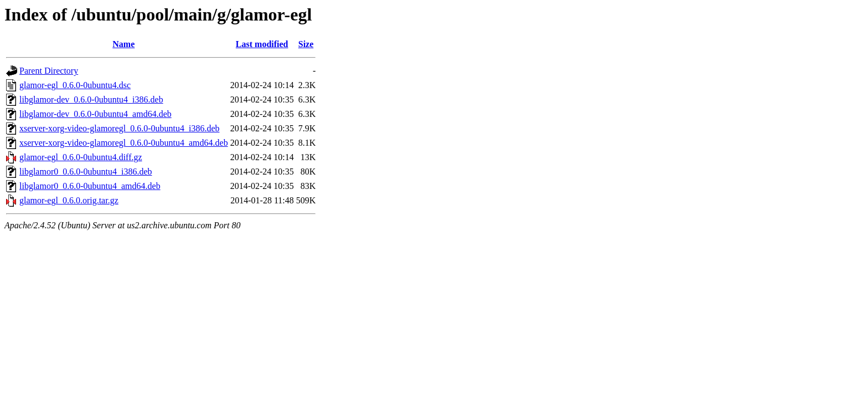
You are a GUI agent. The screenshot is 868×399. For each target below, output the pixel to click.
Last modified (262, 44)
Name (123, 44)
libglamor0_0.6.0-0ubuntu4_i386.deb (86, 172)
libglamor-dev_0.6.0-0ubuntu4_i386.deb (91, 99)
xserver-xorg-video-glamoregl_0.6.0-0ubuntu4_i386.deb (120, 128)
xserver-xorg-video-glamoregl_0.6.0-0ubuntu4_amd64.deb (124, 143)
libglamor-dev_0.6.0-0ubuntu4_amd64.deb (95, 114)
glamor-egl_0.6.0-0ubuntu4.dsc (75, 85)
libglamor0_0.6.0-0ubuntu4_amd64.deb (90, 186)
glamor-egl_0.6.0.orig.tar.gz (69, 200)
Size (306, 44)
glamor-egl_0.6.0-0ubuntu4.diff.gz (81, 157)
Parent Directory (49, 71)
